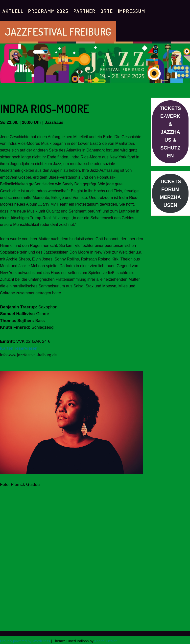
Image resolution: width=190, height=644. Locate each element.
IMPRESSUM (132, 11)
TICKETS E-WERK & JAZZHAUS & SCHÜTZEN (170, 132)
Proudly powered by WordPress (25, 641)
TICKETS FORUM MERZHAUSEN (170, 193)
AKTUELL (13, 11)
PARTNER (84, 11)
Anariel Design (106, 641)
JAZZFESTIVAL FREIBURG (58, 32)
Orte (107, 11)
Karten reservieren (19, 348)
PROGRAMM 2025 (48, 11)
